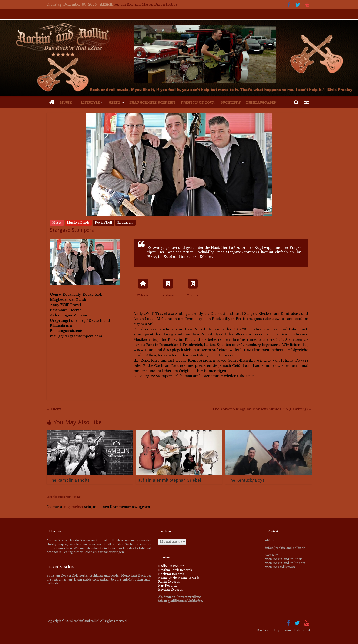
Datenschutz (303, 630)
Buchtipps (230, 103)
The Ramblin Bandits (69, 480)
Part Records (168, 586)
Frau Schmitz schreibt (152, 103)
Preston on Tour (198, 103)
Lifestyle (90, 103)
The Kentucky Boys (246, 480)
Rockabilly (125, 223)
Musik (66, 103)
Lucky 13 (56, 409)
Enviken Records (171, 589)
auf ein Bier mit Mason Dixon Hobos (146, 4)
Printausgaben (261, 103)
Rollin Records (169, 582)
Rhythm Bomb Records (175, 570)
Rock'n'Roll (103, 223)
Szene (115, 103)
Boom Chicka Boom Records (179, 578)
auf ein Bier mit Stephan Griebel (170, 480)
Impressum (283, 630)
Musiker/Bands (78, 223)
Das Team (264, 630)
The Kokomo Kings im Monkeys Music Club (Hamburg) (262, 409)
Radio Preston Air (171, 566)
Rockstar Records (171, 574)
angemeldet (73, 507)
